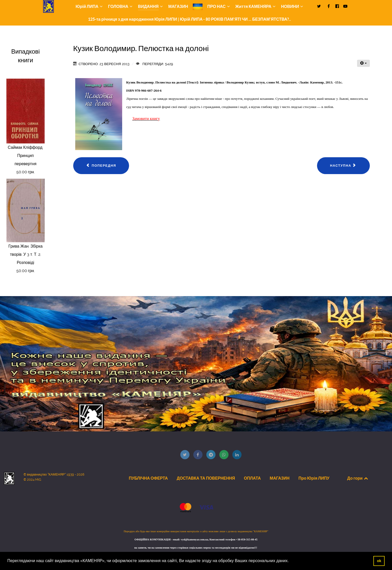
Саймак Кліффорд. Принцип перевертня (26, 156)
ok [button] (379, 561)
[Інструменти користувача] (363, 63)
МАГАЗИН (280, 478)
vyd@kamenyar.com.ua (194, 539)
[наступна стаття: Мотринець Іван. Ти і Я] (343, 166)
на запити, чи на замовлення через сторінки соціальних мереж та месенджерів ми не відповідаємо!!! (196, 548)
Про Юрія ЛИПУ (314, 478)
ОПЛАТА (252, 478)
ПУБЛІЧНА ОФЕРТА (148, 478)
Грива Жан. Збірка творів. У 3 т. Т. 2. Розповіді (26, 254)
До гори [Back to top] (358, 478)
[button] (291, 561)
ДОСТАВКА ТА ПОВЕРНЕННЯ (206, 478)
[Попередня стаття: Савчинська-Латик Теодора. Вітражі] (101, 166)
